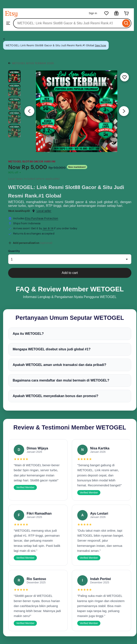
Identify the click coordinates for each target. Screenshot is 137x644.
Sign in (93, 13)
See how (101, 45)
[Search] (126, 23)
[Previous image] (29, 111)
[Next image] (124, 111)
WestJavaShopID (19, 211)
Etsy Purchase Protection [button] (42, 218)
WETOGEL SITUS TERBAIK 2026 (33, 63)
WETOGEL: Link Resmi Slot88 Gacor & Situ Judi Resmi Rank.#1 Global (66, 191)
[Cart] (126, 13)
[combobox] (67, 23)
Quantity (14, 251)
